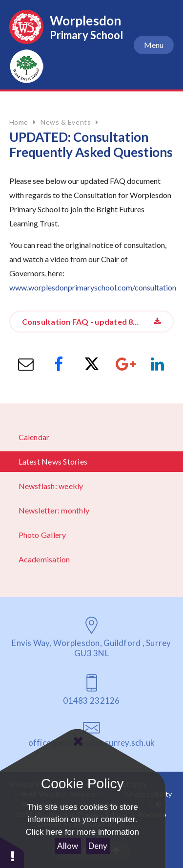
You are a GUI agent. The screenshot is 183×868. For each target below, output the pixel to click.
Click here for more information (82, 832)
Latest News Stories (53, 461)
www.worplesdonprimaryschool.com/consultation (93, 287)
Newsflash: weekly (51, 486)
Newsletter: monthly (54, 510)
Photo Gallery (42, 535)
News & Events (66, 122)
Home (19, 122)
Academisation (44, 559)
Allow (68, 846)
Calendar (34, 437)
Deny (98, 846)
